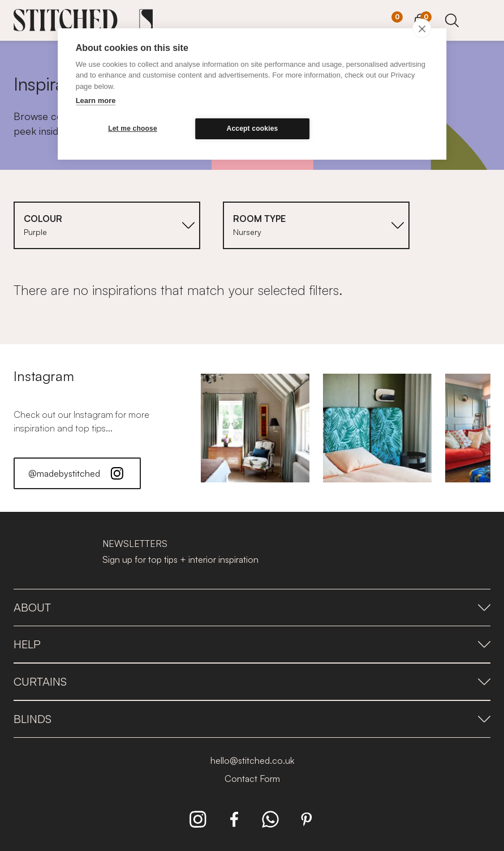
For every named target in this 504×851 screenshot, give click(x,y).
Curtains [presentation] (252, 681)
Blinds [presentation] (252, 719)
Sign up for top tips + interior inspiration (180, 559)
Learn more (96, 101)
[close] (422, 28)
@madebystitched (77, 473)
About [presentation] (252, 607)
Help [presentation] (252, 644)
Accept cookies (244, 129)
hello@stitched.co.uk (252, 760)
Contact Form (252, 779)
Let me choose (130, 129)
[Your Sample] (389, 21)
